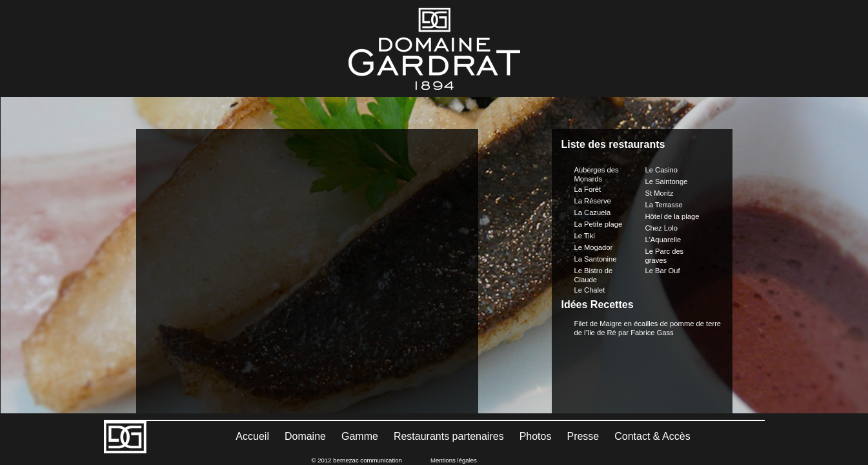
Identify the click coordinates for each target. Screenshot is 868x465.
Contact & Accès (652, 436)
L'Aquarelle (663, 214)
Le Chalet (590, 264)
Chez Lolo (661, 202)
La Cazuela (593, 187)
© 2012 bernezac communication (357, 460)
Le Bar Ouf (663, 245)
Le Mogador (594, 222)
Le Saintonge (667, 156)
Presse (583, 436)
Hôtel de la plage (672, 191)
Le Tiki (585, 210)
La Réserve (593, 175)
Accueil (252, 436)
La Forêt (588, 163)
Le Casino (661, 144)
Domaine (305, 436)
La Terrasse (664, 179)
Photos (536, 436)
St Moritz (660, 167)
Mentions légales (454, 460)
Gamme (360, 436)
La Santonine (596, 233)
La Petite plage (599, 198)
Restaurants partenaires (449, 436)
